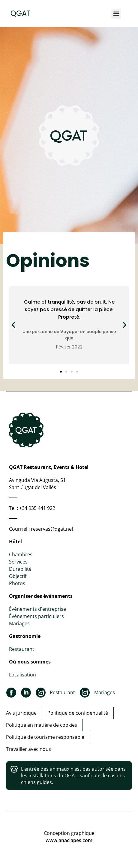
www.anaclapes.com (69, 840)
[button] (116, 14)
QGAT (21, 13)
